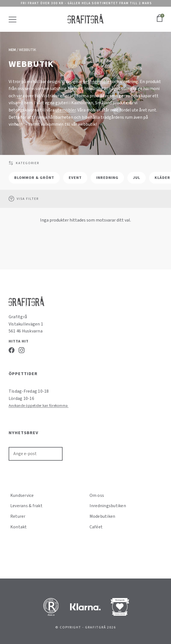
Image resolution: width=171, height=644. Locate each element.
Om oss (97, 495)
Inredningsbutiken (108, 506)
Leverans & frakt (26, 506)
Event (75, 178)
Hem (12, 50)
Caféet (96, 527)
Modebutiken (102, 516)
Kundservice (22, 495)
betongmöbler (97, 82)
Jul (137, 178)
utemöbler (65, 110)
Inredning (107, 178)
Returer (18, 516)
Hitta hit (19, 341)
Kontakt (19, 527)
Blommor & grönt (34, 178)
